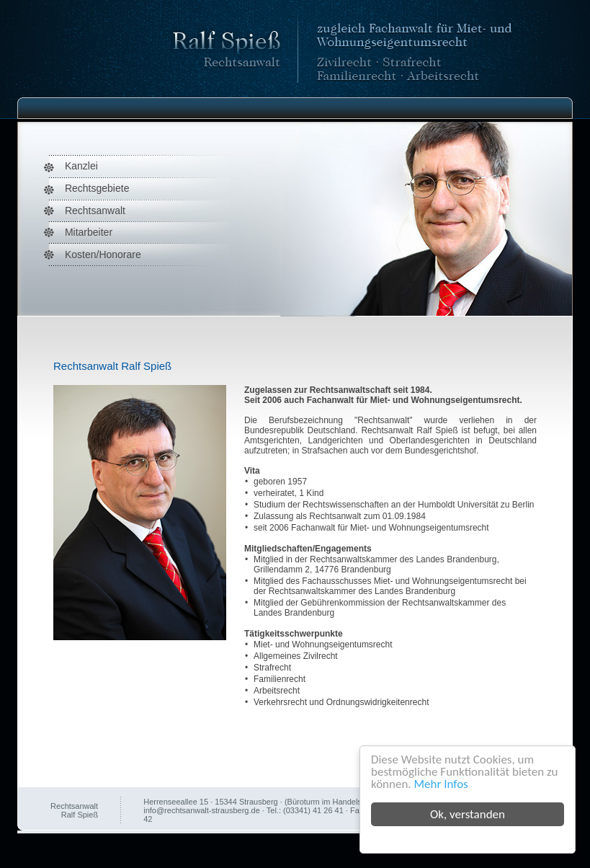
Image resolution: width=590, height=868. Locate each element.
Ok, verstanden (468, 814)
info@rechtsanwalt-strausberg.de (202, 810)
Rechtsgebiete (97, 188)
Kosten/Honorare (103, 254)
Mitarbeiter (89, 232)
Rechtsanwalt (95, 211)
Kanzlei (81, 166)
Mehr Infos (441, 784)
